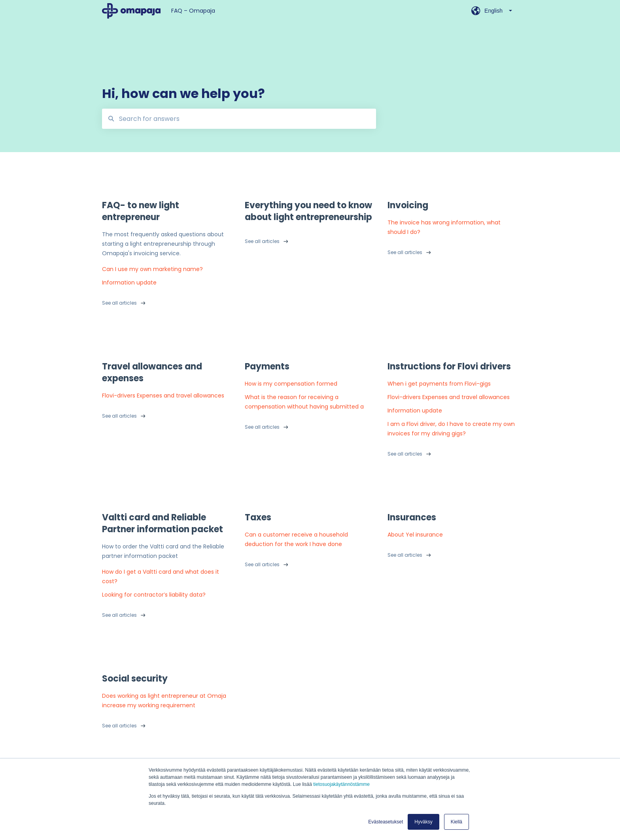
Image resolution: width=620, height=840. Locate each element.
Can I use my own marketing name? (152, 269)
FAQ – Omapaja (193, 11)
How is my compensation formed (291, 384)
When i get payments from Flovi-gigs (439, 384)
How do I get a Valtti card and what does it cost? (161, 576)
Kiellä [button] (456, 822)
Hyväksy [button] (423, 822)
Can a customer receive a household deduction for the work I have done (296, 539)
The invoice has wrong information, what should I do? (444, 227)
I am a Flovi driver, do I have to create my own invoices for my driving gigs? (451, 429)
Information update (129, 283)
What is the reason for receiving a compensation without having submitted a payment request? (304, 402)
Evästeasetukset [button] (386, 822)
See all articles (119, 303)
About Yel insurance (415, 535)
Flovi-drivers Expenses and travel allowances (163, 396)
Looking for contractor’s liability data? (154, 595)
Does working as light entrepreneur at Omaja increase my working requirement (164, 701)
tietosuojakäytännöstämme (341, 784)
